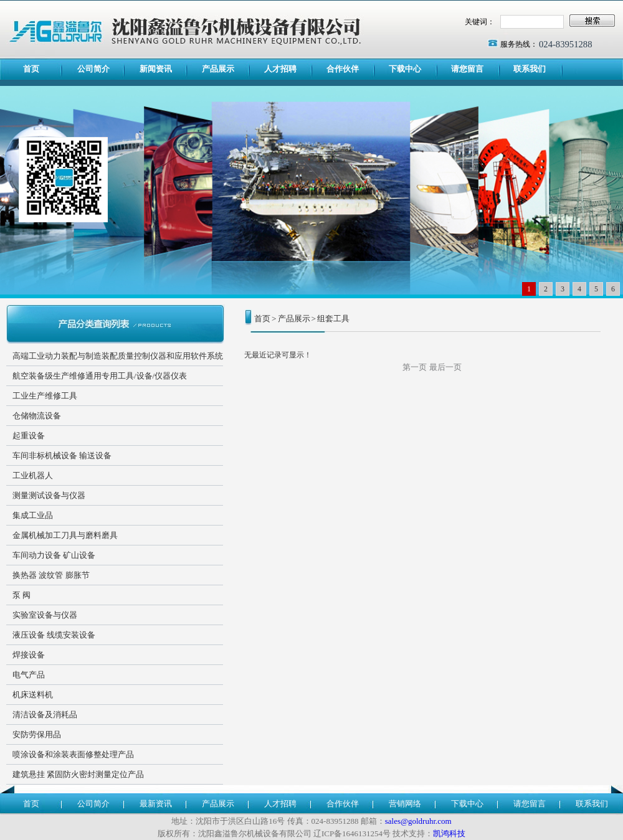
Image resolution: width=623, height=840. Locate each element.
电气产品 (29, 675)
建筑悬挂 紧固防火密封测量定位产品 (78, 774)
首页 (31, 69)
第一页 (415, 367)
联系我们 (530, 69)
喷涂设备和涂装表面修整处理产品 (73, 754)
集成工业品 (33, 515)
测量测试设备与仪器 (49, 495)
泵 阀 (21, 595)
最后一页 (445, 367)
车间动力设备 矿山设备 (54, 555)
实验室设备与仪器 (45, 615)
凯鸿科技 (449, 833)
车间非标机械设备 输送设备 (62, 455)
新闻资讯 (156, 69)
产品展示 (218, 69)
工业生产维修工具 (45, 396)
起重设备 (29, 436)
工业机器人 (33, 475)
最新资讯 (156, 804)
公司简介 (93, 69)
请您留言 (467, 69)
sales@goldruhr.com (418, 821)
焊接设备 (29, 655)
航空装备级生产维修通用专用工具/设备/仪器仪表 (100, 376)
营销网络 (405, 804)
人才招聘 (280, 69)
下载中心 (405, 69)
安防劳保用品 (37, 734)
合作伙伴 (343, 69)
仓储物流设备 (37, 416)
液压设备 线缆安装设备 (54, 635)
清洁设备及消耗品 (45, 715)
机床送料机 (33, 695)
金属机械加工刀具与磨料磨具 (65, 535)
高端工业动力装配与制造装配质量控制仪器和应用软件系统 (118, 356)
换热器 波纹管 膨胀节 (51, 575)
